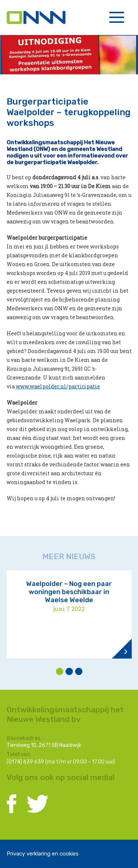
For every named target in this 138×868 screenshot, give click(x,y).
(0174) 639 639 (25, 762)
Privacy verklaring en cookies (43, 854)
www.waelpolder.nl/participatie (58, 386)
